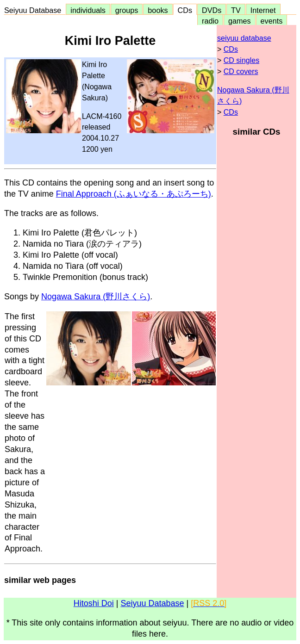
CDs (185, 10)
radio (210, 21)
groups (127, 10)
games (240, 21)
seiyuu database (244, 38)
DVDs (212, 10)
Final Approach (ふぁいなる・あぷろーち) (134, 194)
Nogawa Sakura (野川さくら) (96, 297)
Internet (263, 10)
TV (236, 10)
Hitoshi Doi (94, 603)
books (158, 10)
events (272, 21)
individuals (88, 10)
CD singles (241, 60)
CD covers (241, 71)
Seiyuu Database (35, 10)
